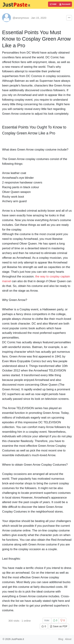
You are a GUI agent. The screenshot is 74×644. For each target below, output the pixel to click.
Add (53, 4)
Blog (61, 639)
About (68, 639)
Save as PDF (59, 626)
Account (65, 4)
